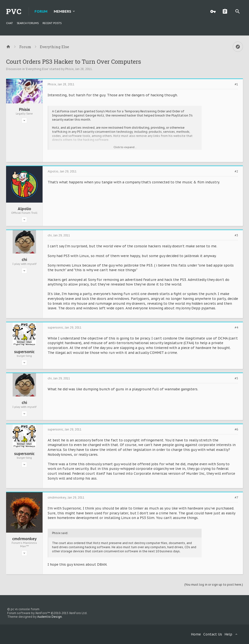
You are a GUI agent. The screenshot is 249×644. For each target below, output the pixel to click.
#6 (236, 429)
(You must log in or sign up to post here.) (214, 585)
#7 (236, 498)
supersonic (24, 352)
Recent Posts (52, 23)
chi (24, 259)
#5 (236, 378)
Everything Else (37, 69)
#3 (236, 235)
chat (9, 23)
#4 (236, 328)
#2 (236, 171)
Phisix (69, 69)
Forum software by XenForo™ (47, 613)
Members (62, 11)
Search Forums (28, 23)
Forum (41, 11)
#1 (236, 84)
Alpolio (24, 209)
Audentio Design (49, 617)
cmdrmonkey (24, 539)
